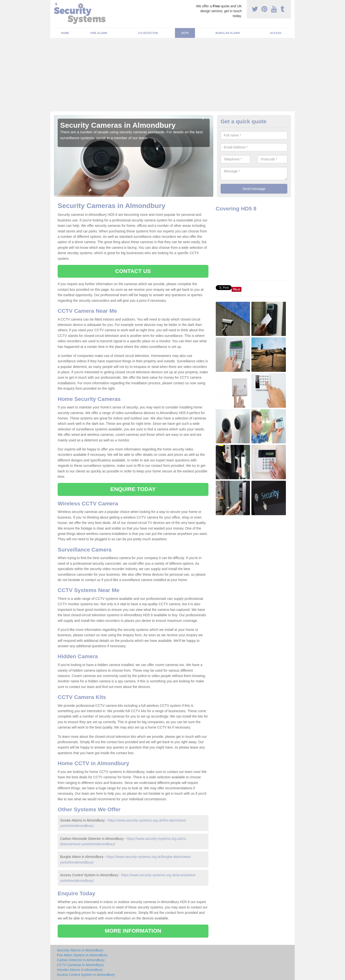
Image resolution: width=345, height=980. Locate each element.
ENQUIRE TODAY (133, 489)
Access (276, 33)
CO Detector (148, 33)
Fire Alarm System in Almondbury (82, 955)
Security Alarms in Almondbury (80, 950)
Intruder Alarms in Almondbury (80, 970)
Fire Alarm (99, 33)
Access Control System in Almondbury (86, 975)
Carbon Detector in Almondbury (81, 960)
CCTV (185, 33)
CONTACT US (133, 271)
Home (65, 33)
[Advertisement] (172, 75)
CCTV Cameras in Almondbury (80, 965)
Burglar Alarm (228, 33)
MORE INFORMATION (133, 931)
